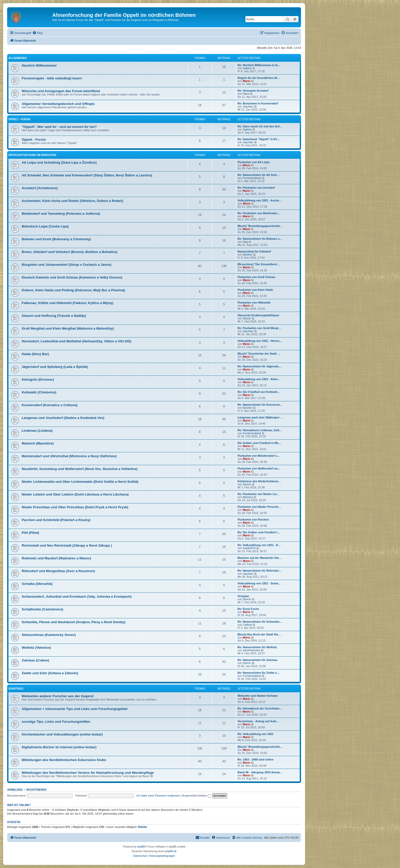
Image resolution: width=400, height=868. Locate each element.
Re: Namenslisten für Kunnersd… (260, 405)
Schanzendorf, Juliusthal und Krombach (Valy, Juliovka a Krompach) (77, 596)
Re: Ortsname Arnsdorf (253, 91)
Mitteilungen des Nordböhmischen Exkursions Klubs (64, 760)
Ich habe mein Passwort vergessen (158, 795)
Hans (246, 94)
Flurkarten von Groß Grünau (256, 277)
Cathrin (247, 625)
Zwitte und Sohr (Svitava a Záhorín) (50, 673)
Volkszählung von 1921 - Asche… (260, 200)
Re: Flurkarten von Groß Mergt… (259, 328)
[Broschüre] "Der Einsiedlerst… (259, 264)
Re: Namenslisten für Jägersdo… (260, 366)
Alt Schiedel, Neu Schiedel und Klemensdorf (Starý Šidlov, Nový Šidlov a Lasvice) (87, 175)
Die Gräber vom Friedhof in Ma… (259, 443)
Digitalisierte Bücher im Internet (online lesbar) (59, 747)
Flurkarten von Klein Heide (255, 290)
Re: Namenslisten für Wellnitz (257, 647)
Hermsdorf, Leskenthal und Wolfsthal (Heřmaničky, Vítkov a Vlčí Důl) (77, 341)
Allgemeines (18, 58)
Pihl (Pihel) (30, 533)
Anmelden (15, 790)
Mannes (248, 497)
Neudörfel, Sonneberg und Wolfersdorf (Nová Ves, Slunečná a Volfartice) (80, 469)
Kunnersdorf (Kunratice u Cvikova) (49, 405)
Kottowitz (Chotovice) (39, 392)
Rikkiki (142, 827)
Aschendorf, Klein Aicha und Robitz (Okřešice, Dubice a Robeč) (72, 201)
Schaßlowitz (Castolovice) (42, 609)
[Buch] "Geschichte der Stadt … (259, 354)
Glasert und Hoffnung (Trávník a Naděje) (54, 316)
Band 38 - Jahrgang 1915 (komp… (260, 772)
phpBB (141, 847)
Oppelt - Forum (19, 119)
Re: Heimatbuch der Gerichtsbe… (260, 708)
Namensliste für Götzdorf (254, 251)
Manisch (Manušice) (38, 443)
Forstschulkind (252, 178)
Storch (247, 318)
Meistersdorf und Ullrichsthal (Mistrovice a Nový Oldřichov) (69, 456)
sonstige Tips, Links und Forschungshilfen (56, 722)
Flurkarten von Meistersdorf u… (259, 456)
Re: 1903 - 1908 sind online (255, 759)
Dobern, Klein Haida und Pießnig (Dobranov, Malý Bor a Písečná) (73, 290)
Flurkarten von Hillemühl (254, 303)
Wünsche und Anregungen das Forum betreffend (61, 91)
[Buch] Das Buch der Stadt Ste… (259, 634)
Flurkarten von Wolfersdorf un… (259, 468)
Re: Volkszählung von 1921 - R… (259, 545)
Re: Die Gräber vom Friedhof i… (259, 532)
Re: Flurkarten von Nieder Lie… (258, 494)
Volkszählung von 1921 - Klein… (259, 379)
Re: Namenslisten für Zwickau (258, 660)
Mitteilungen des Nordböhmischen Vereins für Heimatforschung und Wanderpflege (88, 773)
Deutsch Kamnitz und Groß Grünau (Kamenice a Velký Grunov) (72, 277)
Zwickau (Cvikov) (35, 660)
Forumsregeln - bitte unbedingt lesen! (52, 78)
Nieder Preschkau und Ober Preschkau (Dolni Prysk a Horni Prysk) (75, 507)
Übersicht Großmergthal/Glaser (258, 315)
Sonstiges (16, 689)
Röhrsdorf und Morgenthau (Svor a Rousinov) (58, 571)
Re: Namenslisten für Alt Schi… (259, 175)
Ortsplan (243, 596)
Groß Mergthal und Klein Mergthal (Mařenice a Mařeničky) (68, 328)
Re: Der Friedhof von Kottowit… (259, 392)
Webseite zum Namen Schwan (258, 696)
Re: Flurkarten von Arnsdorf (256, 188)
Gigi (245, 242)
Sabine (247, 68)
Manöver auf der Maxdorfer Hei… (259, 558)
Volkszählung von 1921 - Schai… (259, 583)
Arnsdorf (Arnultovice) (40, 188)
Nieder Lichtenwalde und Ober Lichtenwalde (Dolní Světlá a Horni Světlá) (80, 482)
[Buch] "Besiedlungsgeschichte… (260, 226)
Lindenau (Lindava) (37, 431)
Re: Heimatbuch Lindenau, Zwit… (260, 430)
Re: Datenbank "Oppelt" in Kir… (259, 139)
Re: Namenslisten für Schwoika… (260, 622)
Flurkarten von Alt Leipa (254, 162)
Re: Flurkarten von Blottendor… (259, 213)
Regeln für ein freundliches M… (259, 78)
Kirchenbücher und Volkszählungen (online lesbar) (62, 734)
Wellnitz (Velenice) (36, 648)
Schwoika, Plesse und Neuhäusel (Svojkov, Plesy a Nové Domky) (74, 622)
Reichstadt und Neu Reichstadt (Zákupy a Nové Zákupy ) (67, 545)
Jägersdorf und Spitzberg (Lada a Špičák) (55, 367)
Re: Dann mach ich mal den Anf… (260, 126)
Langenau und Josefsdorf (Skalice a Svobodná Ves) (63, 418)
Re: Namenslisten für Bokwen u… (260, 239)
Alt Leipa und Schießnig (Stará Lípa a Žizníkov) (59, 162)
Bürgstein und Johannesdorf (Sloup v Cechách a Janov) (67, 265)
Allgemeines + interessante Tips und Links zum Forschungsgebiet (75, 709)
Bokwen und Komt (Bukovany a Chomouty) (56, 239)
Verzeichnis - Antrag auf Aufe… (258, 721)
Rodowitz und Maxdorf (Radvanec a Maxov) (56, 558)
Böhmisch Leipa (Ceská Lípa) (45, 226)
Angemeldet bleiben (197, 795)
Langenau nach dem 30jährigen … (260, 417)
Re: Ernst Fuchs (248, 609)
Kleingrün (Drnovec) (38, 379)
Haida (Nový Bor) (35, 354)
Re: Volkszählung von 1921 (255, 734)
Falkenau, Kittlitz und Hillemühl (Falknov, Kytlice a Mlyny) (68, 303)
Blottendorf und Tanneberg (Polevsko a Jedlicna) (61, 214)
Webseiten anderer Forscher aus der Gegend (58, 696)
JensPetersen (251, 650)
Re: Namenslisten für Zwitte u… (259, 673)
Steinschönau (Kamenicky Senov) (49, 635)
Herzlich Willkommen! (39, 65)
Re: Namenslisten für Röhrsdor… (260, 571)
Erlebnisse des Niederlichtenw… (259, 481)
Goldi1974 (249, 548)
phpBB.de (171, 851)
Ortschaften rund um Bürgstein (32, 155)
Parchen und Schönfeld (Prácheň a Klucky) (56, 520)
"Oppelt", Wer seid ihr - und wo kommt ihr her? (59, 127)
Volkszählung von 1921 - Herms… (260, 341)
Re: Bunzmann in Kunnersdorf (258, 103)
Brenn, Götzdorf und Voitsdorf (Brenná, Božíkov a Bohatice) (70, 252)
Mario (247, 81)
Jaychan (248, 106)
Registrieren (36, 790)
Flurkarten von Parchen (253, 520)
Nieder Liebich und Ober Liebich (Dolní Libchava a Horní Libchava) (75, 494)
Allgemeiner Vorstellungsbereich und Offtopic (58, 104)
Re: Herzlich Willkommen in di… (259, 65)
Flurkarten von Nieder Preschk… (259, 507)
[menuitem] (37, 33)
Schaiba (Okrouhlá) (37, 584)
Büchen (248, 255)
